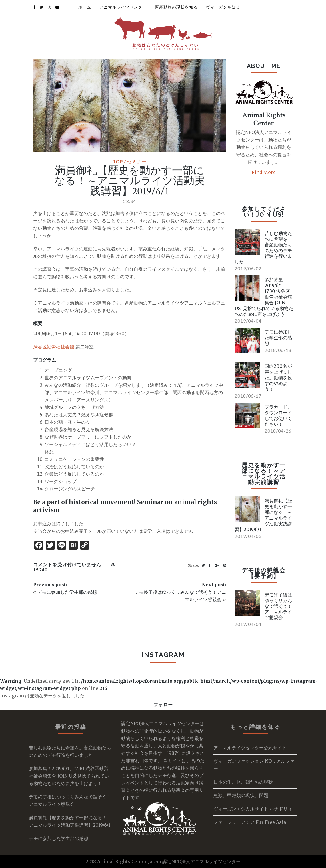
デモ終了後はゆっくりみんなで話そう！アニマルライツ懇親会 (278, 606)
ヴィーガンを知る (223, 7)
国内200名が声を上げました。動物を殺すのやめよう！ (278, 378)
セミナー (137, 161)
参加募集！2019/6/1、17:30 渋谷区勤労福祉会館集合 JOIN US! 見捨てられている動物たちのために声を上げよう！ (69, 776)
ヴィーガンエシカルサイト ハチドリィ (253, 809)
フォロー (163, 705)
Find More (264, 172)
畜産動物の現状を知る (176, 7)
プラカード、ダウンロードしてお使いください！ (278, 415)
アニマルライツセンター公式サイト (250, 748)
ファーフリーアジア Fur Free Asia (250, 822)
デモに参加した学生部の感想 (67, 592)
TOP (118, 161)
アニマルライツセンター (123, 7)
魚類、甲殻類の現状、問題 (241, 795)
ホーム (85, 7)
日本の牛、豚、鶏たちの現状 (243, 782)
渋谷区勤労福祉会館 (54, 347)
